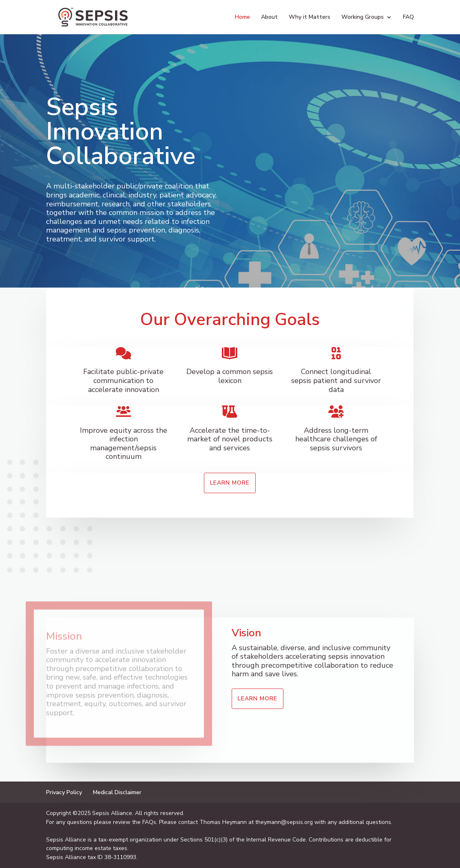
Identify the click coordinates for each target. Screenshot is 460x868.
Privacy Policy (64, 792)
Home (242, 18)
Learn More (230, 483)
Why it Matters (310, 18)
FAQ (408, 18)
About (269, 18)
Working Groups (363, 18)
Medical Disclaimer (117, 792)
